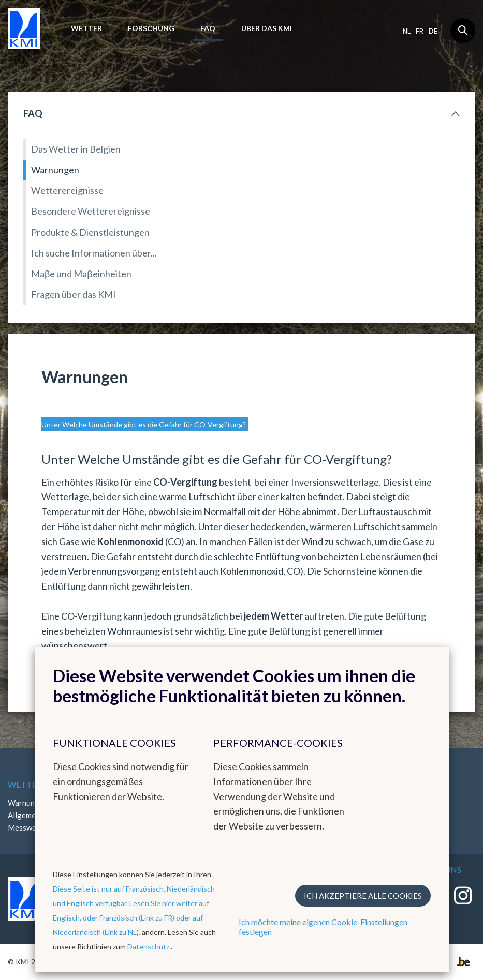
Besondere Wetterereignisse (91, 211)
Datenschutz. (149, 947)
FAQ (208, 28)
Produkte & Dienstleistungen (90, 232)
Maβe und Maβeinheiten (81, 274)
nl (407, 31)
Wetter (86, 28)
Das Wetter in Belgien (76, 149)
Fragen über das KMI (74, 294)
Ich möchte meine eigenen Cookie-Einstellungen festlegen (323, 927)
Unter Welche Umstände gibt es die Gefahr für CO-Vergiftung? (144, 424)
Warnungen (55, 170)
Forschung (151, 28)
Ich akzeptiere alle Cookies (363, 896)
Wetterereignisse (67, 190)
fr (420, 31)
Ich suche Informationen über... (94, 253)
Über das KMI (267, 28)
